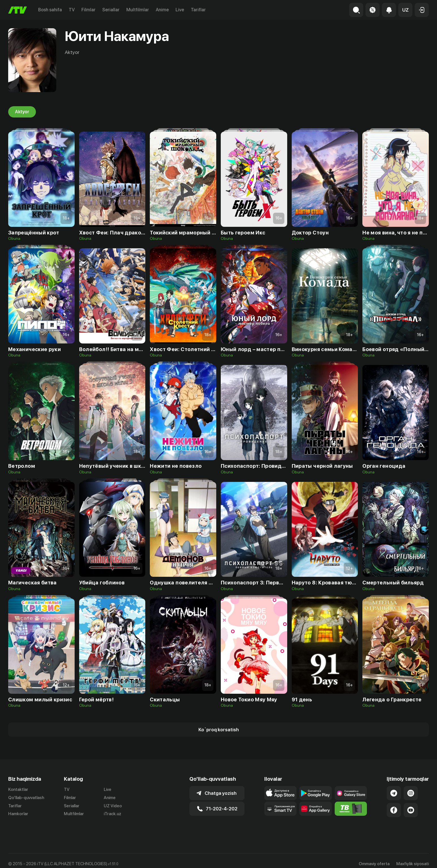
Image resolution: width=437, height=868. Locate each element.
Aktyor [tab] (22, 112)
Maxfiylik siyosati (413, 858)
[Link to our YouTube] (411, 810)
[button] (405, 10)
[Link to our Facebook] (394, 810)
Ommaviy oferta (374, 858)
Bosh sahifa (50, 10)
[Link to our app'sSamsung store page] (351, 793)
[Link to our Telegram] (394, 793)
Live (180, 10)
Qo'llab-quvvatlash (26, 798)
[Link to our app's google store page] (316, 793)
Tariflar (198, 10)
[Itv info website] (351, 809)
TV (72, 10)
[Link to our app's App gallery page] (316, 809)
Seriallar (111, 10)
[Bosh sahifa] (18, 10)
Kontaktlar (18, 789)
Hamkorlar (18, 814)
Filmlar (88, 10)
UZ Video (113, 806)
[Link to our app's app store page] (281, 793)
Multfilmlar (138, 10)
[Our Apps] (281, 809)
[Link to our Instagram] (411, 793)
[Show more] (218, 730)
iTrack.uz (113, 814)
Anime (162, 10)
